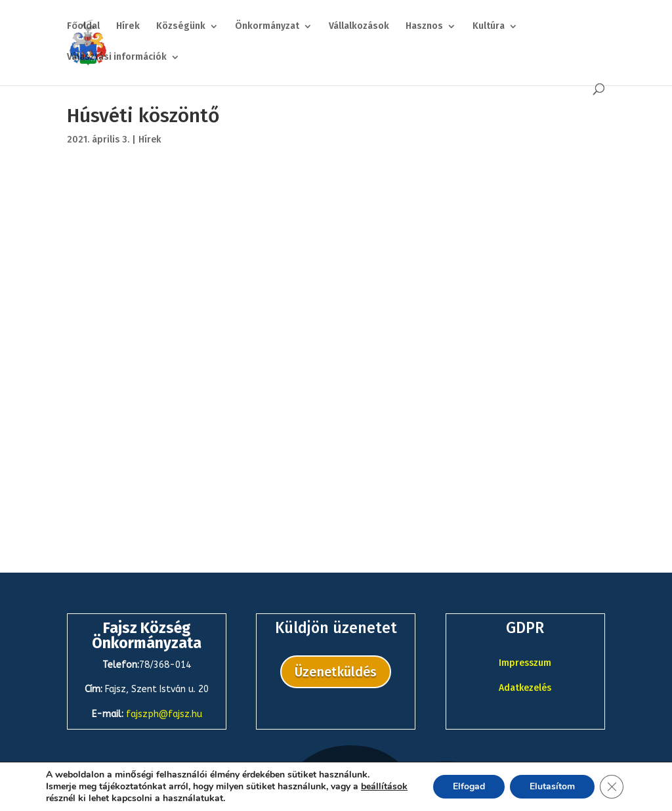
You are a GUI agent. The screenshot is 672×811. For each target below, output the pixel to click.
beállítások (384, 787)
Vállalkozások (359, 27)
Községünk (181, 27)
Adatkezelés (525, 688)
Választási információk (117, 57)
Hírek (128, 27)
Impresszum (525, 663)
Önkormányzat (267, 27)
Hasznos (424, 27)
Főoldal (83, 27)
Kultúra (489, 27)
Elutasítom (552, 786)
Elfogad (469, 786)
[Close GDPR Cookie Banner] (612, 787)
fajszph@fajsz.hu (164, 714)
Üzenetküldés (336, 672)
